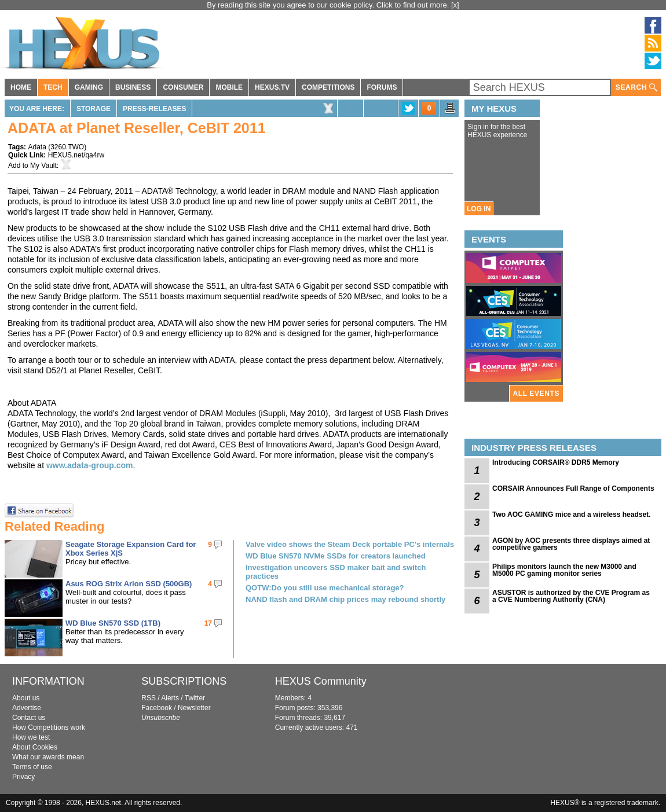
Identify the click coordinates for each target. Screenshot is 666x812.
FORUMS (382, 87)
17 (208, 623)
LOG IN (479, 209)
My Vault (43, 166)
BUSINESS (133, 87)
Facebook (157, 708)
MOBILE (229, 87)
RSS (149, 698)
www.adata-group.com (90, 465)
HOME (21, 87)
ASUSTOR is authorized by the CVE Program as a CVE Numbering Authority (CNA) (571, 596)
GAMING (89, 87)
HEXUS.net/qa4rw (76, 155)
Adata (37, 147)
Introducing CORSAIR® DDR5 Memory (556, 462)
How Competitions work (49, 728)
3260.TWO (67, 147)
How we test (31, 737)
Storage (94, 109)
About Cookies (35, 747)
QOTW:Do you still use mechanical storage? (325, 588)
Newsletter (194, 708)
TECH (53, 87)
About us (26, 698)
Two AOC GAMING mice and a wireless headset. (571, 515)
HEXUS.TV (272, 87)
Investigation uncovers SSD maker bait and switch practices (336, 572)
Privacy (23, 777)
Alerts (170, 698)
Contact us (29, 718)
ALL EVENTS (536, 394)
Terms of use (32, 767)
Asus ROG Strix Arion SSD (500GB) (129, 584)
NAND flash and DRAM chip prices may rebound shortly (345, 599)
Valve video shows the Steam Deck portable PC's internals (350, 544)
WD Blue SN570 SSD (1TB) (113, 623)
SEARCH (636, 88)
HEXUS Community (321, 681)
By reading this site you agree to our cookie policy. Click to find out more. (329, 5)
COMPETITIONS (328, 87)
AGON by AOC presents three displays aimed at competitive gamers (571, 544)
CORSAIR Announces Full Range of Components (573, 488)
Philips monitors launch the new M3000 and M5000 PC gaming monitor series (564, 570)
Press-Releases (154, 109)
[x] (455, 5)
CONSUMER (183, 87)
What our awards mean (48, 757)
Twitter (195, 698)
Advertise (27, 708)
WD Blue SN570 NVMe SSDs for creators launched (336, 556)
